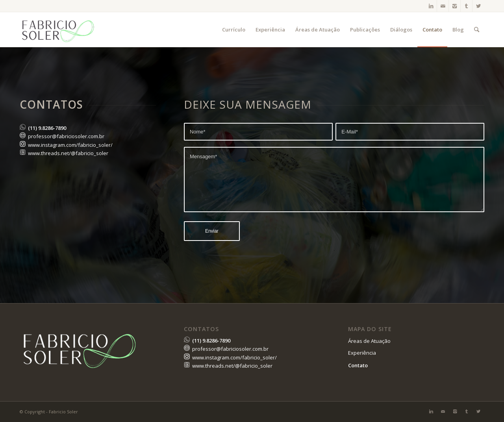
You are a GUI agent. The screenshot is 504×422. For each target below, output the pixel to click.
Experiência (362, 353)
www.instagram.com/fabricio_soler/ (70, 145)
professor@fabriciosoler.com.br (66, 136)
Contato (358, 365)
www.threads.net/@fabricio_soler (68, 153)
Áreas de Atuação (369, 341)
